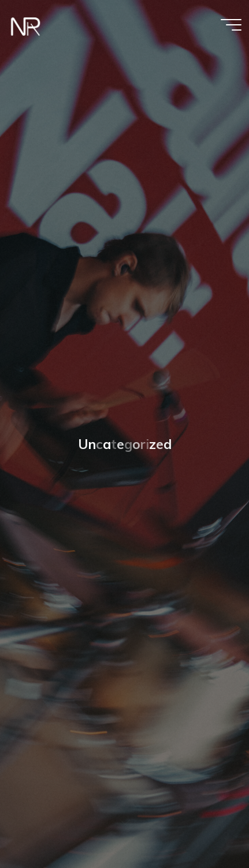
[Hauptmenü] (231, 25)
